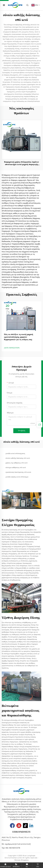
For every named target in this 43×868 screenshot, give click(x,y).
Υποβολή (22, 431)
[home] (15, 5)
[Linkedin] (31, 825)
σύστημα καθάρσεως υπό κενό (16, 467)
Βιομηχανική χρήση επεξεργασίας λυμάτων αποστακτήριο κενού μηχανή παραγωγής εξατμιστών (22, 163)
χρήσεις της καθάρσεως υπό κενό (16, 463)
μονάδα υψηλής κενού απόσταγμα (17, 477)
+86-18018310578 (12, 848)
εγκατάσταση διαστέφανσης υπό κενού (18, 472)
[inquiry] (40, 425)
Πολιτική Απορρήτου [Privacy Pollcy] (21, 860)
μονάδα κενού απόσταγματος (15, 453)
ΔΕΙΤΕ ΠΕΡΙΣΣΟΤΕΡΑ (12, 348)
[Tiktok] (25, 826)
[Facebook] (12, 826)
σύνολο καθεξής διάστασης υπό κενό (18, 458)
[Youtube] (19, 826)
